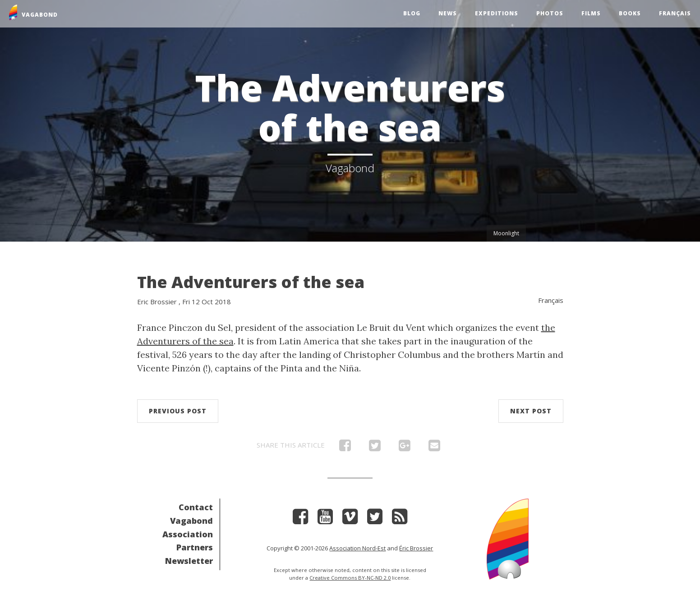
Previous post (178, 411)
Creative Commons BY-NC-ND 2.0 (350, 578)
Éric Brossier (416, 548)
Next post (531, 411)
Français (675, 13)
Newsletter (189, 561)
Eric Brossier (157, 302)
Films (591, 13)
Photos (550, 13)
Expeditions (497, 13)
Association (188, 534)
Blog (412, 13)
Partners (195, 547)
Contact (196, 507)
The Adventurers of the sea (251, 282)
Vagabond (191, 521)
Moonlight (506, 233)
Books (630, 13)
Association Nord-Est (357, 548)
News (448, 13)
